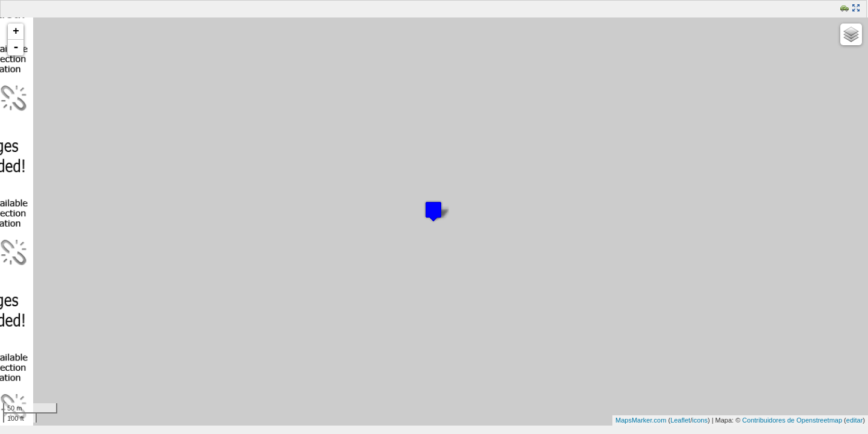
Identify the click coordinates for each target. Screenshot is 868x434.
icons (700, 420)
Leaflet (680, 420)
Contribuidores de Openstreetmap (792, 420)
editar (855, 420)
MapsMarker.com (641, 420)
